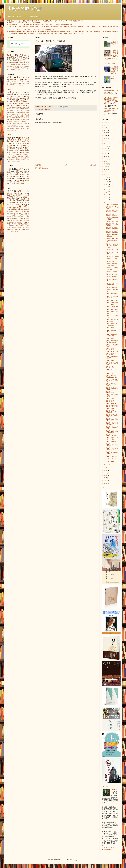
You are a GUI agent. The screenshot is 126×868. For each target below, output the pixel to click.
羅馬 (46, 26)
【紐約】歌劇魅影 (111, 442)
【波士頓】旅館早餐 (111, 287)
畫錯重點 (24, 68)
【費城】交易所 (110, 349)
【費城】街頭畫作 (111, 354)
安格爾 (26, 224)
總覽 (9, 21)
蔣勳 (16, 231)
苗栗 (23, 180)
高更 (48, 33)
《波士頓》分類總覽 (110, 63)
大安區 (24, 30)
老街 (48, 32)
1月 (107, 467)
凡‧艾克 (14, 224)
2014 (106, 154)
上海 (12, 26)
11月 (107, 182)
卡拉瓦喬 (26, 33)
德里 (23, 111)
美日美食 (16, 70)
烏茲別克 (18, 160)
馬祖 (50, 30)
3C (26, 61)
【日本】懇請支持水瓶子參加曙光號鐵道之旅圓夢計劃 (115, 70)
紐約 (115, 26)
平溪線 (29, 30)
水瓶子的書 (10, 23)
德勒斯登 (87, 26)
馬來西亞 (21, 156)
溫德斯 (11, 211)
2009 (106, 167)
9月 (107, 187)
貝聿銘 (11, 219)
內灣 (18, 184)
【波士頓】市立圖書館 (112, 232)
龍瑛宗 (81, 33)
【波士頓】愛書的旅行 (112, 277)
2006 (106, 174)
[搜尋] (20, 44)
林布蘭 (24, 222)
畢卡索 (65, 33)
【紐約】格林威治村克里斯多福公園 (112, 449)
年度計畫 (46, 21)
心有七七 (21, 191)
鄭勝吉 (21, 210)
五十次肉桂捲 (11, 64)
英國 (20, 140)
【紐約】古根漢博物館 (112, 309)
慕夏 (56, 33)
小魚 (25, 193)
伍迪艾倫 (92, 32)
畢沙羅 (13, 228)
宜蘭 (9, 173)
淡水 (11, 176)
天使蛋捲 (22, 199)
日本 (20, 138)
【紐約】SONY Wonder (112, 205)
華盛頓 (16, 127)
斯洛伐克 (52, 24)
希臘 (14, 147)
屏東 (13, 178)
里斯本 (110, 26)
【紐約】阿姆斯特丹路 (112, 456)
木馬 (28, 195)
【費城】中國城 (110, 367)
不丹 (47, 24)
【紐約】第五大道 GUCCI (111, 385)
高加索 (32, 24)
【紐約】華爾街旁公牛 (112, 406)
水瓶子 (19, 21)
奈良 (24, 26)
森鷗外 (23, 226)
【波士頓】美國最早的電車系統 (112, 253)
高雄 (22, 175)
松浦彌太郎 (16, 226)
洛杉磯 (9, 123)
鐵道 (40, 32)
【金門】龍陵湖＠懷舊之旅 (115, 43)
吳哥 (32, 26)
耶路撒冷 (22, 112)
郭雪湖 (71, 33)
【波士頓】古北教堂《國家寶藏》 (111, 264)
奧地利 (12, 145)
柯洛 (28, 228)
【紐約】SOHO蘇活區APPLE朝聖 (112, 321)
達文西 (23, 220)
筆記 (21, 61)
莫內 (44, 33)
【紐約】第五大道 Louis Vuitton (111, 370)
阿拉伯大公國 (24, 154)
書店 (60, 32)
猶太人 (17, 211)
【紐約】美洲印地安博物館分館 (112, 412)
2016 (106, 148)
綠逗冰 (51, 21)
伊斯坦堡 (37, 26)
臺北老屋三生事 (20, 23)
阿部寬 (12, 204)
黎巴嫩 (23, 24)
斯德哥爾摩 (25, 121)
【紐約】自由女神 (111, 404)
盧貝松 (24, 211)
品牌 (62, 32)
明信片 (82, 32)
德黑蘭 (15, 114)
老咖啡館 (17, 32)
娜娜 (20, 206)
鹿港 (23, 182)
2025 (106, 125)
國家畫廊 (66, 26)
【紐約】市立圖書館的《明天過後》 (112, 432)
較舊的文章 (93, 165)
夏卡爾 (60, 33)
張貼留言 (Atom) (44, 168)
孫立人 (27, 215)
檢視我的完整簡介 (107, 850)
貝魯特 (14, 118)
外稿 (24, 21)
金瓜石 (35, 30)
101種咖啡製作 (15, 68)
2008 (106, 169)
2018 (106, 143)
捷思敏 (20, 201)
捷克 (18, 142)
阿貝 (18, 197)
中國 (12, 142)
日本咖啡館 (29, 32)
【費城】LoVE (110, 338)
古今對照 (12, 66)
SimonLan (23, 208)
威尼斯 (50, 26)
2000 (106, 481)
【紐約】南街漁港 (111, 399)
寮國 (26, 151)
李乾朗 (9, 226)
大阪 (11, 105)
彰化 (13, 182)
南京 (14, 125)
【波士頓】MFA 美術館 (112, 256)
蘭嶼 (22, 184)
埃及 (18, 158)
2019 (106, 141)
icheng (9, 215)
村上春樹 (11, 220)
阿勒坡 (19, 118)
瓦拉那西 (17, 111)
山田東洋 (13, 222)
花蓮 (22, 176)
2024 (106, 128)
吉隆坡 (18, 125)
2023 (106, 130)
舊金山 (20, 123)
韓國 (23, 153)
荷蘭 (17, 154)
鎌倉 (22, 104)
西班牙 (27, 144)
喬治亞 (15, 156)
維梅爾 (13, 213)
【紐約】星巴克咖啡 (111, 294)
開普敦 (20, 127)
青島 (24, 127)
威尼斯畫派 (113, 32)
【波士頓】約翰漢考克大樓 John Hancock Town (112, 246)
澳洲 (26, 156)
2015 (106, 151)
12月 (107, 179)
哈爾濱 (18, 129)
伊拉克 (14, 161)
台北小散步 (19, 85)
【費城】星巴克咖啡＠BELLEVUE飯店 (112, 342)
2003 (106, 473)
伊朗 (28, 24)
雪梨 (15, 130)
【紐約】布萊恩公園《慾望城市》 (111, 325)
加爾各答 (9, 125)
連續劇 (97, 32)
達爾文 (17, 219)
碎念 (13, 57)
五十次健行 (23, 63)
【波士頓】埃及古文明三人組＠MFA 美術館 (112, 240)
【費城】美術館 (110, 360)
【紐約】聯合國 (110, 328)
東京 (16, 26)
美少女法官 (17, 217)
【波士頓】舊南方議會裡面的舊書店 (112, 284)
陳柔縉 (19, 228)
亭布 (12, 121)
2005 (106, 177)
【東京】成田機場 (111, 459)
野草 (66, 21)
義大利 (27, 140)
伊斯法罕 (26, 123)
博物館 (106, 32)
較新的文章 (38, 165)
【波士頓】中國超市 (111, 215)
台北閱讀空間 (36, 23)
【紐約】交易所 (110, 409)
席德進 (12, 231)
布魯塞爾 (17, 120)
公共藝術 (75, 32)
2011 (106, 161)
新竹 (28, 173)
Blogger (76, 860)
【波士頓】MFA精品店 (112, 259)
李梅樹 (19, 222)
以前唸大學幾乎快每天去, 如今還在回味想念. (111, 110)
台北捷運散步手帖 (23, 83)
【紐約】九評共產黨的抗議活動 (112, 297)
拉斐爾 (21, 33)
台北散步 (35, 32)
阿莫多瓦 (10, 208)
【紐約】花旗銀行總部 (112, 307)
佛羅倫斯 (56, 26)
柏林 (81, 26)
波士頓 (43, 109)
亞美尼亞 (38, 24)
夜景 (9, 63)
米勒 (37, 33)
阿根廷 (12, 160)
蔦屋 (18, 66)
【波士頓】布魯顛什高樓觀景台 (112, 235)
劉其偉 (20, 224)
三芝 (14, 184)
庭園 (42, 32)
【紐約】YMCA (110, 373)
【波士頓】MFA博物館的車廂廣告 (112, 269)
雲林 (21, 109)
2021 (106, 136)
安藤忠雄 (21, 202)
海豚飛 (10, 195)
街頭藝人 (66, 32)
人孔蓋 (24, 66)
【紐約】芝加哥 (110, 401)
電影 (87, 32)
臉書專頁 (78, 21)
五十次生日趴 (25, 64)
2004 (106, 470)
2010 (106, 164)
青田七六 (61, 21)
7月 (107, 192)
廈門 (22, 116)
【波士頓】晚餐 (110, 261)
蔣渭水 (9, 199)
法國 (13, 140)
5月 (107, 197)
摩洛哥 (58, 24)
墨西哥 (23, 158)
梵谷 (52, 33)
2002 (106, 475)
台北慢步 (28, 23)
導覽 (32, 21)
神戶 (28, 26)
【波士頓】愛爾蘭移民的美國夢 (112, 218)
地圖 (56, 21)
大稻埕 (13, 30)
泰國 (13, 153)
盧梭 (16, 229)
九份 (39, 30)
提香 (10, 217)
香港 (24, 105)
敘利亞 (18, 24)
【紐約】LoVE (110, 392)
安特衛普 (23, 125)
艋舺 (24, 178)
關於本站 (14, 21)
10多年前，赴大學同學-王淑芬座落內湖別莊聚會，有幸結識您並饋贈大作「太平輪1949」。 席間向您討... (111, 101)
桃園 (17, 175)
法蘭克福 (93, 26)
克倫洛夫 (10, 116)
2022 (106, 133)
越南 (8, 158)
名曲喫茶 (23, 32)
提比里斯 (17, 121)
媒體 (35, 21)
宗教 (79, 32)
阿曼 (14, 24)
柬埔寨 (15, 144)
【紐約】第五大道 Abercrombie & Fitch (112, 377)
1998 (106, 483)
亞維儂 (11, 120)
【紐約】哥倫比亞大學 (112, 300)
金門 (47, 30)
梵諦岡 (20, 151)
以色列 (9, 24)
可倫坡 (13, 129)
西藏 (18, 153)
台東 (45, 30)
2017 (106, 146)
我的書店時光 (11, 85)
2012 (106, 159)
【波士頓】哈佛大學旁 (112, 222)
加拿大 (13, 158)
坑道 (45, 32)
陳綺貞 (23, 219)
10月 (107, 184)
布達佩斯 (17, 116)
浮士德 (11, 229)
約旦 (17, 112)
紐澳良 (15, 123)
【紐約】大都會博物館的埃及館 (112, 420)
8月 (107, 189)
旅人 (71, 32)
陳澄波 (76, 33)
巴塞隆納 (104, 26)
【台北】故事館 (110, 461)
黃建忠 (27, 210)
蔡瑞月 (18, 204)
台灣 (9, 138)
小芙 (28, 202)
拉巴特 (28, 129)
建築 (21, 55)
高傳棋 (19, 213)
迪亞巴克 (21, 114)
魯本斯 (32, 33)
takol (28, 219)
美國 (46, 109)
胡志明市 (11, 130)
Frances (9, 206)
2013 (106, 156)
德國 (24, 142)
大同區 (19, 30)
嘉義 (18, 180)
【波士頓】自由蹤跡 (111, 272)
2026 (106, 123)
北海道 (63, 24)
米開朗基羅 (14, 33)
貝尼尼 (18, 220)
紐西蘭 (18, 161)
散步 (9, 77)
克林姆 (14, 215)
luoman (65, 860)
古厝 (51, 32)
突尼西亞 (24, 160)
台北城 (15, 173)
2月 (107, 464)
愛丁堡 (23, 129)
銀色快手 (22, 229)
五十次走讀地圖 (12, 61)
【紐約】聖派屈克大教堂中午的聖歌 (112, 438)
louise (15, 206)
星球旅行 (71, 21)
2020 (106, 138)
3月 (107, 202)
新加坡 (23, 120)
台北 (9, 30)
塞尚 (24, 228)
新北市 (20, 93)
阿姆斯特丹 (26, 118)
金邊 (26, 114)
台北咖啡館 (10, 32)
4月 (107, 200)
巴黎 (42, 26)
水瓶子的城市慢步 (25, 9)
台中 (21, 96)
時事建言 (14, 79)
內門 (10, 184)
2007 (106, 172)
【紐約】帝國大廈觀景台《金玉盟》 (112, 304)
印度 (43, 24)
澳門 (11, 111)
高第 (17, 208)
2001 (106, 478)
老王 (23, 217)
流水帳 (40, 21)
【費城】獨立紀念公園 (112, 351)
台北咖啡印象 (11, 83)
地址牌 (25, 59)
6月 (107, 195)
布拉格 (77, 26)
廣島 (11, 102)
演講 (28, 21)
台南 (42, 30)
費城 (28, 111)
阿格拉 (11, 112)
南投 (13, 180)
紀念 (28, 57)
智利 (71, 24)
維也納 (72, 26)
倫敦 (61, 26)
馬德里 (99, 26)
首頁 (83, 21)
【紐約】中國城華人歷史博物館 (112, 424)
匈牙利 (9, 156)
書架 (20, 57)
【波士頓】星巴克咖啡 (112, 274)
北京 (9, 26)
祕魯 (67, 24)
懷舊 (54, 32)
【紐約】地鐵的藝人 (111, 435)
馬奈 (41, 33)
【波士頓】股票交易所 (112, 250)
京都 (20, 26)
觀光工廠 (102, 32)
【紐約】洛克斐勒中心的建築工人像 (112, 335)
